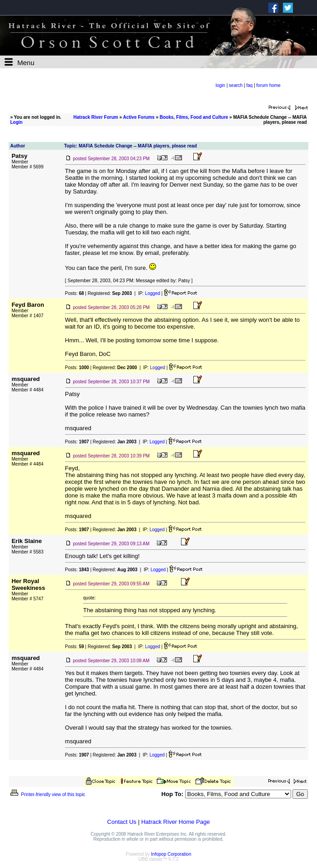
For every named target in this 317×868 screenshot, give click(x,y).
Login (16, 122)
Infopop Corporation (171, 854)
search (236, 85)
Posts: (75, 293)
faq (250, 85)
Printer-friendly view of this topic (47, 794)
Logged (153, 293)
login (220, 85)
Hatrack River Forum (96, 117)
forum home (269, 85)
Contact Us (122, 822)
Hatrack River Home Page (175, 822)
